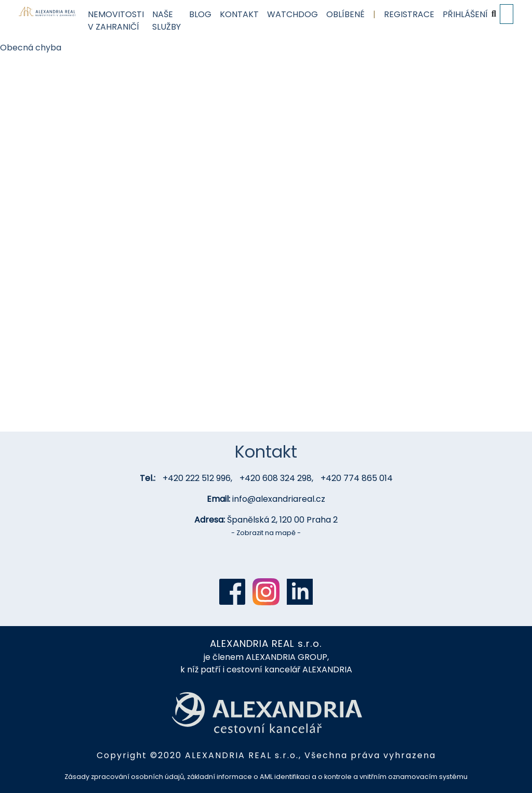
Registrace (409, 14)
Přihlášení (465, 14)
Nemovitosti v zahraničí (116, 21)
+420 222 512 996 (197, 478)
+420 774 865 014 (357, 478)
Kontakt (239, 14)
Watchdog (292, 14)
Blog (200, 14)
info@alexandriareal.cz (279, 499)
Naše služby (167, 21)
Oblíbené (345, 14)
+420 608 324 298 (276, 478)
